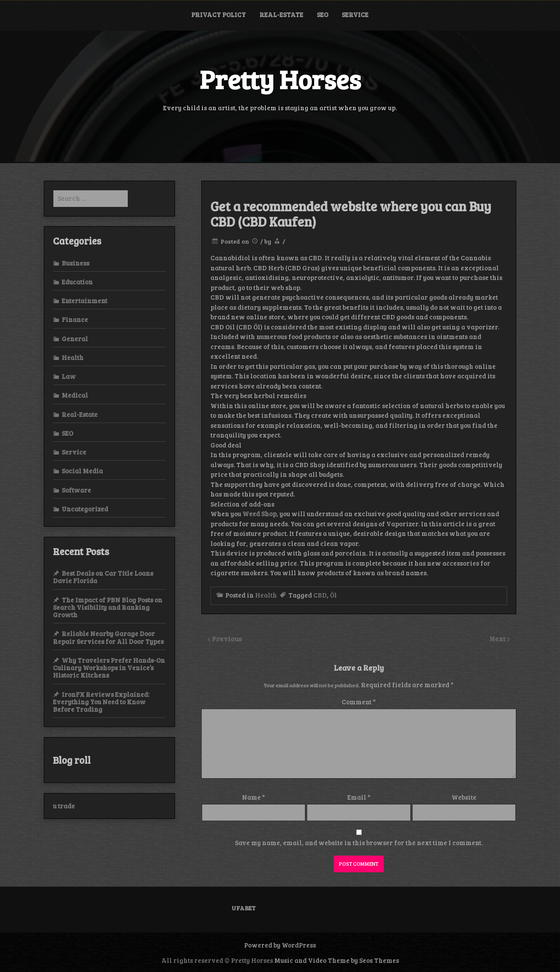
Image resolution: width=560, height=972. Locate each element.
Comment (359, 702)
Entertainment (84, 301)
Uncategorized (85, 509)
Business (75, 263)
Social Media (82, 471)
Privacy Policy (219, 14)
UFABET (243, 908)
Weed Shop (259, 514)
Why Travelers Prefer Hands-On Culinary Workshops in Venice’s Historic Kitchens (109, 668)
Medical (75, 395)
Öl (333, 595)
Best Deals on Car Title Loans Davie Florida (103, 577)
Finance (75, 319)
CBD (320, 595)
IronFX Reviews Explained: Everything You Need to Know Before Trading (101, 702)
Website (464, 797)
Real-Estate (281, 14)
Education (77, 282)
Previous (227, 638)
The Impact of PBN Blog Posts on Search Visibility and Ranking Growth (108, 607)
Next (498, 638)
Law (69, 376)
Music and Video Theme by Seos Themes (337, 960)
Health (266, 595)
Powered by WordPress (280, 945)
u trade (64, 806)
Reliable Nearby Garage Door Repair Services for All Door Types (108, 637)
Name (254, 797)
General (75, 339)
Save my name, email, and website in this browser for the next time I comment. (359, 843)
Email (359, 797)
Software (76, 490)
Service (355, 14)
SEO (322, 14)
